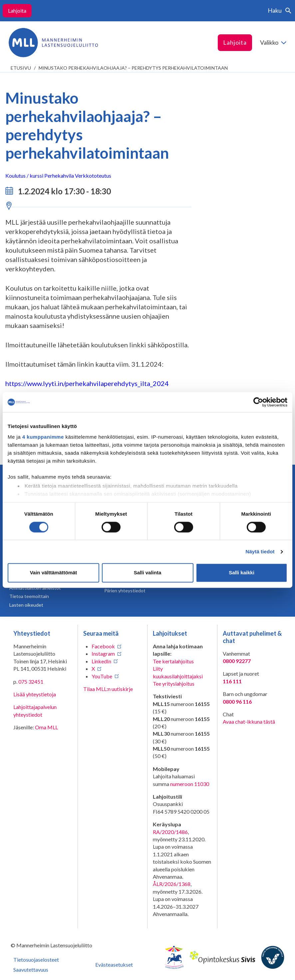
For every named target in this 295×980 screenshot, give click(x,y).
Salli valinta (148, 573)
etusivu (21, 68)
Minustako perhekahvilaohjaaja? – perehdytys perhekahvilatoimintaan (133, 68)
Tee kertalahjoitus (173, 661)
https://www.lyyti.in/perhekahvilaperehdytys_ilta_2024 (87, 383)
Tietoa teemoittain (29, 596)
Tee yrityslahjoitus (174, 683)
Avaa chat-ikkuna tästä (249, 721)
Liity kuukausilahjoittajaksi (178, 672)
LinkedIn (101, 661)
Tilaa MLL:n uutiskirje (108, 689)
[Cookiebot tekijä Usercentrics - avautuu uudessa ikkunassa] (258, 402)
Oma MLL (46, 727)
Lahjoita (17, 10)
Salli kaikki (242, 573)
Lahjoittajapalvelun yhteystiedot (35, 710)
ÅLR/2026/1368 (172, 884)
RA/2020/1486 (170, 832)
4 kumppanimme (43, 437)
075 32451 (31, 681)
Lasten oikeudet (26, 605)
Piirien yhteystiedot (125, 590)
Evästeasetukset (114, 964)
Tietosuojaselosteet (36, 959)
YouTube (102, 676)
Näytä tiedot (260, 551)
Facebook (103, 646)
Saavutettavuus (31, 969)
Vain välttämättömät (54, 573)
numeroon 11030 (190, 784)
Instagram (103, 653)
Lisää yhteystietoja (35, 694)
